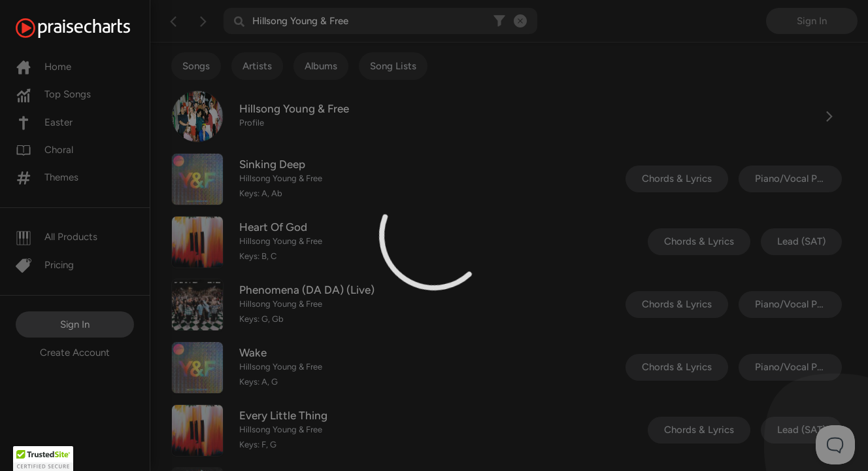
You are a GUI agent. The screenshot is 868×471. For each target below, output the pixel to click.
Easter (44, 122)
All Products (57, 237)
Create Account (75, 353)
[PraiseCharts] (89, 28)
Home (43, 67)
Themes (47, 177)
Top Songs (53, 94)
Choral (44, 150)
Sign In (75, 324)
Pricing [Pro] (45, 265)
